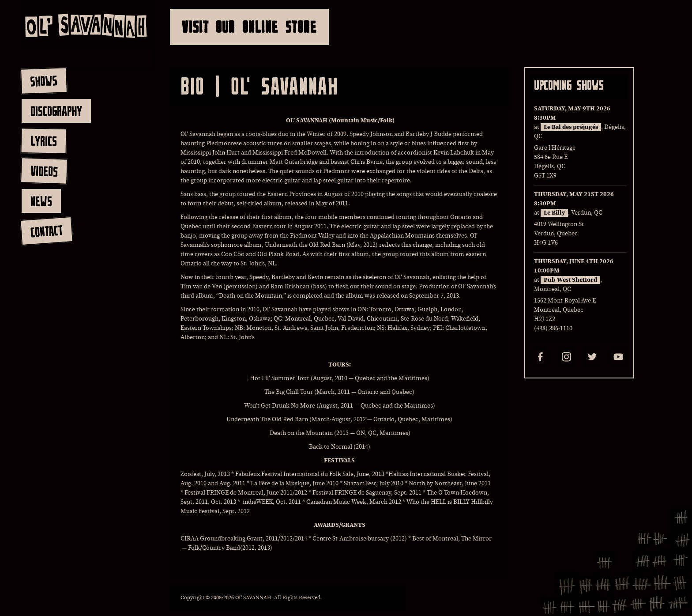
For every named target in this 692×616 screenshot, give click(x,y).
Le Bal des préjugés (571, 127)
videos (44, 171)
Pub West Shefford (570, 280)
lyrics (43, 141)
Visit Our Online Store (249, 27)
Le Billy (554, 213)
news (41, 201)
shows (44, 81)
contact (46, 231)
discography (56, 111)
